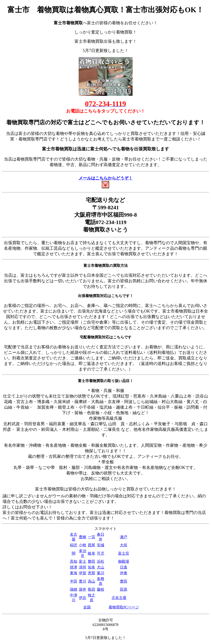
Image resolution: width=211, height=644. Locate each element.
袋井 (83, 589)
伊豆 (83, 598)
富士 (83, 561)
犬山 (101, 567)
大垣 (124, 545)
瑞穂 (74, 589)
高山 (92, 581)
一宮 (92, 537)
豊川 (83, 581)
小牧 (83, 545)
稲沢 (74, 545)
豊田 (124, 581)
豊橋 (83, 537)
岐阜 (92, 553)
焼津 (74, 567)
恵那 (92, 573)
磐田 (92, 561)
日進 (124, 567)
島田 (92, 589)
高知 (74, 561)
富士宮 (124, 553)
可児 (101, 553)
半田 (74, 581)
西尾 (92, 545)
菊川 (101, 573)
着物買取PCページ (124, 607)
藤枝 (101, 589)
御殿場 (124, 561)
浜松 (101, 561)
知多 (92, 567)
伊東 (124, 573)
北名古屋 (119, 598)
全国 (87, 607)
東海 (74, 573)
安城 (101, 545)
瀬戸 (124, 537)
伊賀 (83, 573)
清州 (83, 567)
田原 (124, 589)
